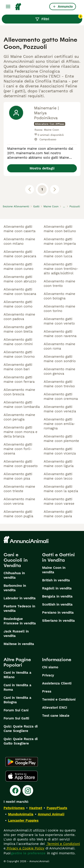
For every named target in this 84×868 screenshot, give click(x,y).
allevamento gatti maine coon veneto (59, 321)
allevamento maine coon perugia (19, 417)
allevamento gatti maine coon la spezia (61, 489)
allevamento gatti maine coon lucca (58, 254)
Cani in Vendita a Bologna (17, 700)
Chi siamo (50, 667)
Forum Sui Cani (16, 710)
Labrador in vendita (20, 598)
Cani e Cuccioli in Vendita (16, 560)
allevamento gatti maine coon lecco (58, 476)
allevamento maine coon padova (19, 317)
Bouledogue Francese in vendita (20, 621)
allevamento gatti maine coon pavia (58, 514)
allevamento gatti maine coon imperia (60, 241)
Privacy (48, 675)
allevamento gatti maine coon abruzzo (20, 279)
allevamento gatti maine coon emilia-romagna (59, 424)
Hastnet (36, 808)
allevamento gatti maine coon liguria (59, 464)
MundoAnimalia (21, 814)
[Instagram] (28, 790)
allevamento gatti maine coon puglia (18, 514)
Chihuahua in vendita (14, 575)
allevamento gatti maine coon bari (18, 367)
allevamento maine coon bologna (59, 296)
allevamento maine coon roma (59, 346)
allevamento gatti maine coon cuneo (18, 266)
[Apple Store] (22, 776)
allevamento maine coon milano (19, 241)
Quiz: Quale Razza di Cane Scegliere (21, 729)
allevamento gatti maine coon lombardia (22, 405)
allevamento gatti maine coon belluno (60, 229)
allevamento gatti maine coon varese (59, 501)
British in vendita (56, 580)
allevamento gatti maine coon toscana (20, 292)
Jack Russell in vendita (16, 634)
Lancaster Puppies (23, 820)
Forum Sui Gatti (16, 718)
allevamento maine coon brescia (19, 392)
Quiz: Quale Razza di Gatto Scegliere (21, 741)
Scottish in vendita (57, 604)
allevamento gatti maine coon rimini (18, 342)
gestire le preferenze (28, 853)
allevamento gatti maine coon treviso (59, 384)
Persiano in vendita (58, 613)
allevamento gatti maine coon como (18, 304)
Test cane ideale (56, 716)
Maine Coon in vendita (54, 570)
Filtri (59, 18)
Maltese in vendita (19, 644)
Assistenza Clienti (57, 683)
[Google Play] (22, 762)
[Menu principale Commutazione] (8, 6)
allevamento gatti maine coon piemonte (61, 439)
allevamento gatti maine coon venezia (60, 409)
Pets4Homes (14, 808)
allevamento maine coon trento (59, 284)
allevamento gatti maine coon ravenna (60, 334)
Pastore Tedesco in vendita (19, 608)
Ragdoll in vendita (57, 588)
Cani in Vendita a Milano (17, 675)
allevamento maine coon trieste (19, 489)
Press (47, 691)
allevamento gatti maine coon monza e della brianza (20, 432)
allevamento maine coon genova (59, 371)
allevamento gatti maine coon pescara (20, 254)
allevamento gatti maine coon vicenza (60, 451)
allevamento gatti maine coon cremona (61, 396)
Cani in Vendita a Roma (17, 687)
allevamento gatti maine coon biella (18, 329)
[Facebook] (15, 790)
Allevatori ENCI (55, 708)
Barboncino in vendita (15, 588)
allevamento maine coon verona (19, 501)
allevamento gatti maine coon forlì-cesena (18, 449)
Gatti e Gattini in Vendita (58, 557)
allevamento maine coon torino (59, 309)
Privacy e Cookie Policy (25, 848)
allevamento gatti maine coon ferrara (19, 379)
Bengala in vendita (57, 596)
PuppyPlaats (57, 808)
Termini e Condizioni (59, 699)
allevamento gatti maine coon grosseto (21, 464)
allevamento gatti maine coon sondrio (60, 359)
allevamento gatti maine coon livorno (19, 354)
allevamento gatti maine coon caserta (19, 229)
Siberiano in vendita (58, 621)
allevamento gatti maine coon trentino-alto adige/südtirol (61, 269)
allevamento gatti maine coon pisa (18, 476)
